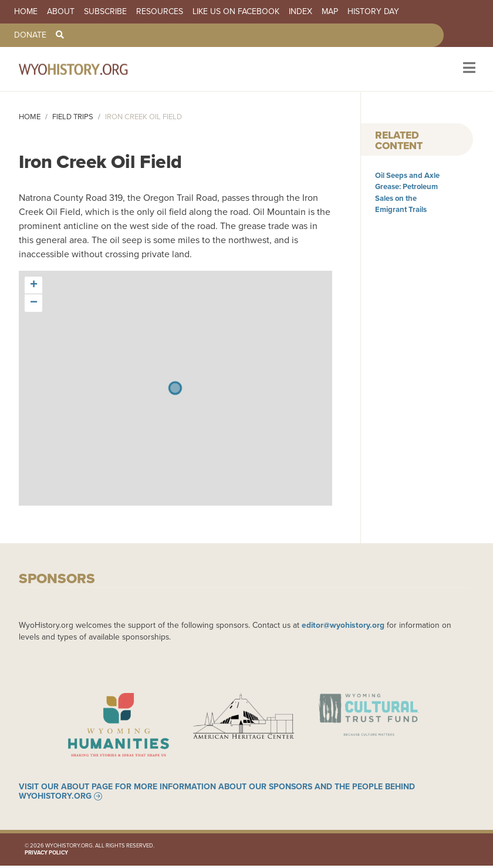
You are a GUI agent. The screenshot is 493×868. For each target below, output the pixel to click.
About (61, 12)
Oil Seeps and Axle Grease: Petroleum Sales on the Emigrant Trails (407, 192)
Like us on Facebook (236, 12)
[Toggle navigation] (468, 69)
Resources (160, 12)
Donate (30, 35)
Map (330, 12)
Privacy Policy (46, 855)
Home (26, 12)
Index (300, 12)
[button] (33, 285)
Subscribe (105, 12)
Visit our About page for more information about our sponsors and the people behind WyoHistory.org (217, 794)
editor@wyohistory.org (343, 625)
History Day (373, 12)
